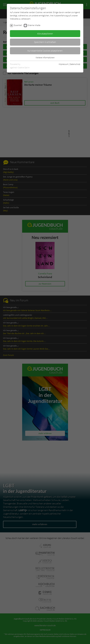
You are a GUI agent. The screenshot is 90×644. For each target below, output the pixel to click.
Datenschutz (75, 64)
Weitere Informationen (45, 58)
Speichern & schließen (45, 42)
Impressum (63, 64)
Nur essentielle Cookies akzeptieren (45, 51)
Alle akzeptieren (45, 34)
